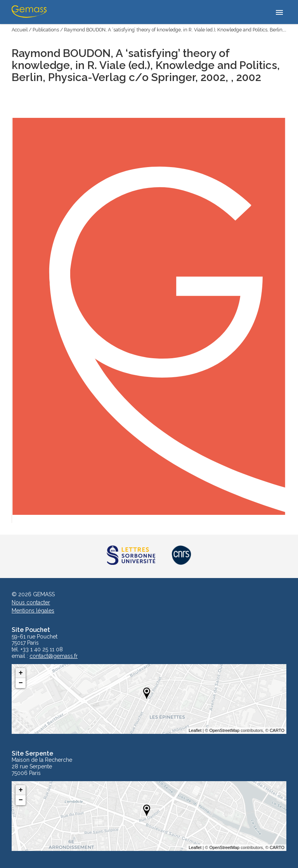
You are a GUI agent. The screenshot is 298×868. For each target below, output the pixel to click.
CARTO (277, 730)
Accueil (20, 30)
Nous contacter (31, 602)
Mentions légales (33, 611)
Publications (46, 30)
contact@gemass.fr (54, 656)
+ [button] (21, 673)
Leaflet (195, 730)
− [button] (21, 683)
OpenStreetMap (224, 730)
